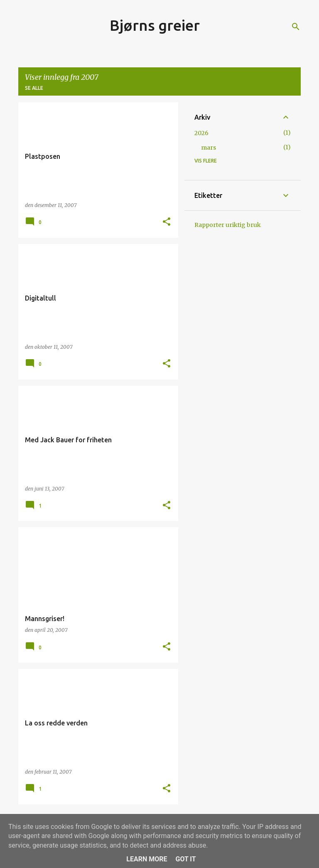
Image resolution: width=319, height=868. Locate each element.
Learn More (147, 859)
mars (209, 148)
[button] (167, 222)
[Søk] (296, 27)
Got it (185, 859)
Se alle (34, 88)
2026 (201, 133)
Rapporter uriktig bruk (228, 225)
